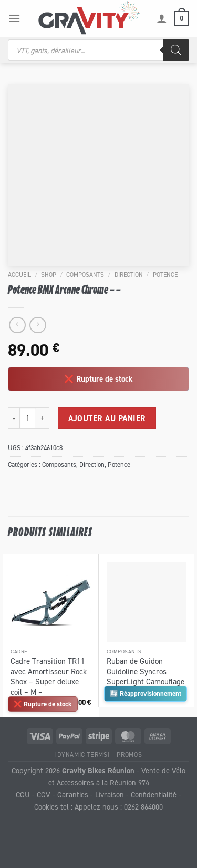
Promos (129, 755)
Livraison (110, 795)
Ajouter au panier (107, 418)
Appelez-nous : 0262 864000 (119, 807)
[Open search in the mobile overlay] (98, 50)
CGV (44, 795)
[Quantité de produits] (28, 418)
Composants (85, 275)
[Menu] (14, 18)
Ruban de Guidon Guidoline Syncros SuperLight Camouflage (146, 671)
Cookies (46, 807)
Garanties (73, 795)
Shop (49, 275)
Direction (129, 275)
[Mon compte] (162, 18)
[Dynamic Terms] (82, 755)
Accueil (19, 275)
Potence (165, 275)
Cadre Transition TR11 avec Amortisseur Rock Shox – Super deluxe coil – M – (49, 676)
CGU (23, 795)
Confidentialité (154, 795)
